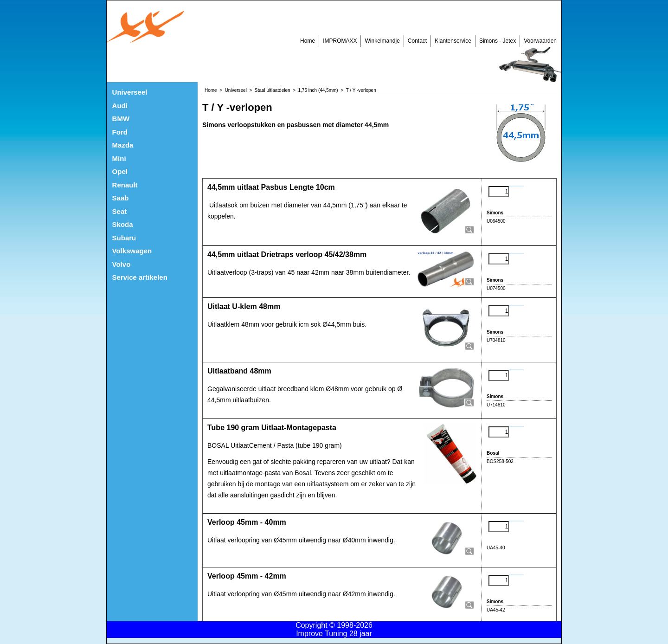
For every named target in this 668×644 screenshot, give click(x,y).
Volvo (122, 264)
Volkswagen (132, 251)
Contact (417, 41)
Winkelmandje (382, 41)
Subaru (124, 238)
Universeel (130, 92)
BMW (121, 119)
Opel (120, 171)
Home (308, 41)
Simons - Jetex (498, 41)
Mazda (123, 145)
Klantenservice (453, 41)
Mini (119, 158)
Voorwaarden (540, 41)
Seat (120, 211)
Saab (121, 198)
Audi (120, 106)
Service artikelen (140, 277)
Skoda (123, 224)
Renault (125, 185)
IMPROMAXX (340, 41)
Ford (120, 132)
